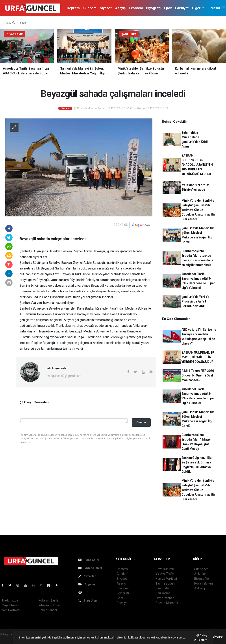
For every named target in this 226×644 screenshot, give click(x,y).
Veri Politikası (11, 610)
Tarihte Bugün (165, 583)
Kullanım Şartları (49, 600)
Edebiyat (182, 8)
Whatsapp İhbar (49, 605)
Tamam (200, 640)
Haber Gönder (48, 610)
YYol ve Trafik (165, 574)
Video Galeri (90, 568)
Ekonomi (136, 8)
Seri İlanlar (163, 593)
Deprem (73, 8)
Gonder (141, 422)
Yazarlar (87, 576)
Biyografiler (202, 579)
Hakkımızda (10, 600)
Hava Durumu (165, 569)
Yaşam (24, 23)
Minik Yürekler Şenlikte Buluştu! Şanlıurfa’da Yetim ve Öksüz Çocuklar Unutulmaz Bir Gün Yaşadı (198, 210)
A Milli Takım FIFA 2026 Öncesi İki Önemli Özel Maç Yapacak (198, 375)
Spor (168, 8)
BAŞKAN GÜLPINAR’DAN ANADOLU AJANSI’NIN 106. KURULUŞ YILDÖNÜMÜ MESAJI (197, 165)
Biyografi (153, 8)
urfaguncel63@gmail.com (64, 376)
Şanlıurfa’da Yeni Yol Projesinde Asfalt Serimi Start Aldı (196, 301)
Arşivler (87, 584)
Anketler (200, 574)
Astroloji (200, 588)
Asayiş (120, 8)
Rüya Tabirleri (203, 583)
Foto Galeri (89, 560)
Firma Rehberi (165, 598)
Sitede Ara (201, 569)
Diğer (197, 8)
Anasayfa (10, 23)
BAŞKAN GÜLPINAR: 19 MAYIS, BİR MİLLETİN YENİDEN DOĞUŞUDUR (198, 357)
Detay (202, 635)
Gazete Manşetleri (168, 603)
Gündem (90, 8)
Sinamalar (162, 588)
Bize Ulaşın (89, 601)
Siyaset (106, 8)
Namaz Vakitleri (166, 579)
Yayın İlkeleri (11, 605)
